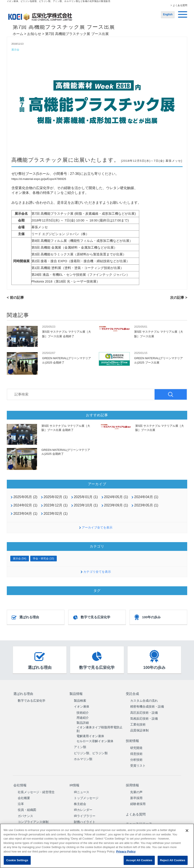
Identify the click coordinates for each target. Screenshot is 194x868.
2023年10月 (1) (86, 505)
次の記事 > (179, 298)
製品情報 (76, 693)
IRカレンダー (83, 805)
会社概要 (24, 794)
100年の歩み (147, 618)
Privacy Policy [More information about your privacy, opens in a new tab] (126, 851)
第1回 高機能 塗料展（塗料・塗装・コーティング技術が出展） (78, 268)
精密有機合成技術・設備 (147, 705)
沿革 (21, 799)
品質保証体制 (139, 729)
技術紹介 (83, 711)
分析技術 (136, 757)
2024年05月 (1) (116, 497)
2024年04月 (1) (146, 497)
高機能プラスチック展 (40, 160)
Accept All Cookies (139, 860)
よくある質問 (180, 5)
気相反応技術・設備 (144, 717)
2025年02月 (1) (56, 497)
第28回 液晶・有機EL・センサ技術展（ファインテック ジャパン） (80, 275)
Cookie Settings (17, 860)
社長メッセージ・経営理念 (36, 787)
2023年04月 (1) (25, 514)
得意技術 (136, 751)
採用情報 (132, 781)
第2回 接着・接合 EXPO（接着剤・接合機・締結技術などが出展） (80, 261)
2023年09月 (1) (116, 505)
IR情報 (74, 781)
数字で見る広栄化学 (91, 618)
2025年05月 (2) (25, 497)
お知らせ (34, 34)
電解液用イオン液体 (90, 735)
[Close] (187, 831)
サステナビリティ (30, 823)
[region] (97, 846)
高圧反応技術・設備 (144, 711)
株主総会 (80, 799)
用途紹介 (83, 716)
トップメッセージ (86, 794)
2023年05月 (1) (146, 505)
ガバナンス (25, 811)
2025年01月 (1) (86, 497)
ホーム (18, 34)
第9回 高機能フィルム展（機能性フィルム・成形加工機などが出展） (82, 241)
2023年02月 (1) (56, 514)
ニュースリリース (139, 817)
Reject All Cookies (173, 860)
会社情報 (20, 781)
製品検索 (80, 699)
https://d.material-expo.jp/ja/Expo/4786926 (39, 179)
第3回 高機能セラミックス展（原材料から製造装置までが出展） (79, 254)
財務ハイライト (85, 817)
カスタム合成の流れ (144, 699)
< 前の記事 (15, 298)
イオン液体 (82, 705)
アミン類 (80, 746)
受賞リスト (138, 763)
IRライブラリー (85, 811)
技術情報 (132, 739)
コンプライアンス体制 (33, 817)
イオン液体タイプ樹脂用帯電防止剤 (100, 728)
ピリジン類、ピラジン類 (91, 752)
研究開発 (136, 745)
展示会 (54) (20, 559)
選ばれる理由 (25, 618)
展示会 (16, 50)
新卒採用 (136, 794)
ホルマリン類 (83, 758)
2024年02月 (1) (25, 505)
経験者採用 (138, 799)
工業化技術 (138, 723)
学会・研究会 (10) (44, 559)
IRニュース (82, 787)
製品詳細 (83, 721)
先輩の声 (136, 787)
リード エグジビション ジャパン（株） (60, 234)
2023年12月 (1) (56, 505)
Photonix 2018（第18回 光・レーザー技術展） (66, 282)
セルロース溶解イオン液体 (95, 740)
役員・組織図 (27, 805)
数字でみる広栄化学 (32, 699)
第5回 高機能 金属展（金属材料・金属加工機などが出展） (74, 248)
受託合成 (132, 693)
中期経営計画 (83, 823)
